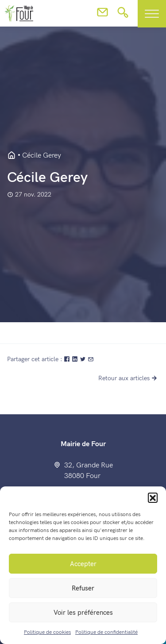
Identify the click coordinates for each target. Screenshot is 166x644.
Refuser (83, 588)
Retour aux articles (129, 378)
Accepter (83, 564)
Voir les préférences (83, 613)
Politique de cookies (47, 632)
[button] (153, 497)
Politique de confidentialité (106, 632)
